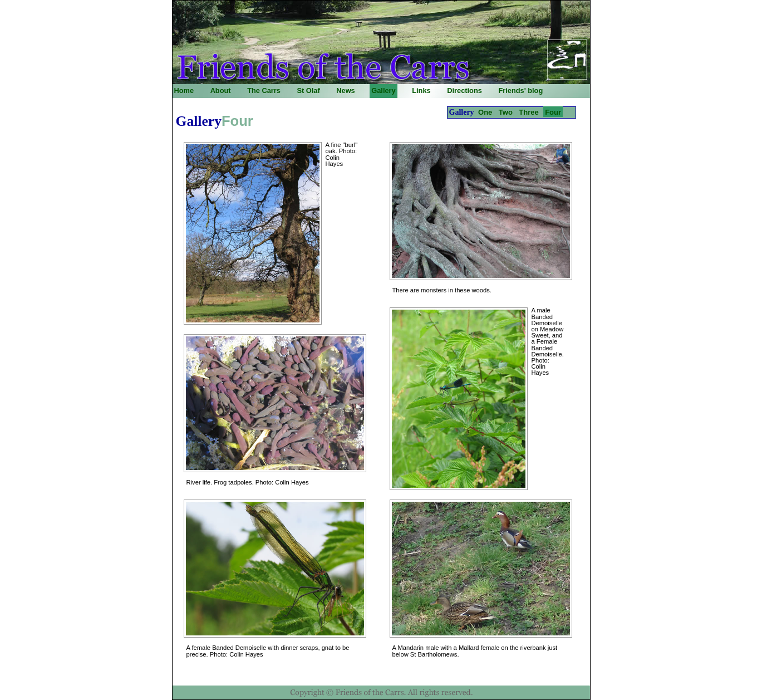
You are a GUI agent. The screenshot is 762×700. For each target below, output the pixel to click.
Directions (464, 90)
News (345, 90)
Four (553, 112)
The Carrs (264, 90)
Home (184, 90)
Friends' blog (520, 90)
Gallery (383, 90)
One (485, 112)
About (221, 90)
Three (529, 112)
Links (421, 90)
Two (506, 112)
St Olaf (308, 90)
